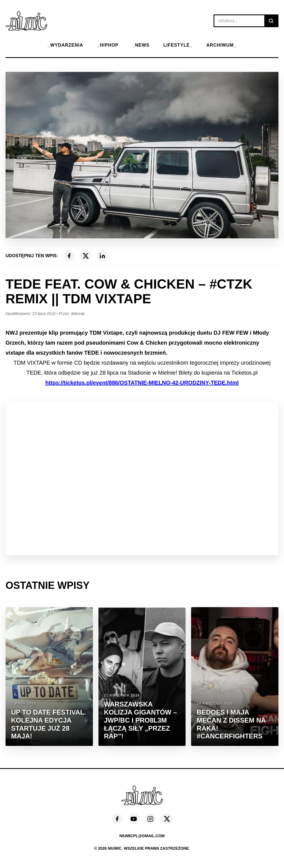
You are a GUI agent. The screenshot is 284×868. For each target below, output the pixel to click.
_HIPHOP (108, 45)
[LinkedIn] (102, 256)
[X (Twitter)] (86, 256)
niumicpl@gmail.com (142, 836)
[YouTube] (134, 819)
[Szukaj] (271, 21)
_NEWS (141, 45)
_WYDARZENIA (65, 45)
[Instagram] (150, 819)
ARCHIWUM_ (221, 45)
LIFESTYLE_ (178, 45)
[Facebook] (69, 256)
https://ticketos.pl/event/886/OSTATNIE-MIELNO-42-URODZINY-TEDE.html (142, 383)
